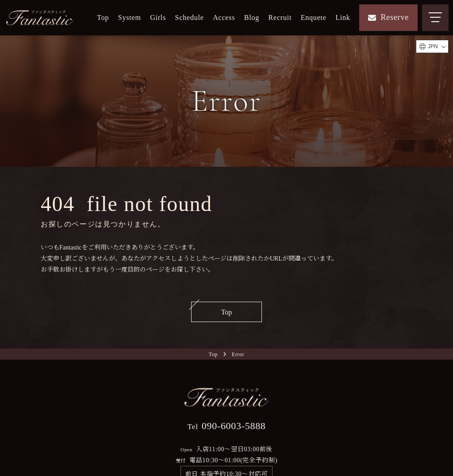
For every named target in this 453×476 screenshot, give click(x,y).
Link (343, 17)
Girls (158, 17)
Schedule (190, 17)
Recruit (280, 17)
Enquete (314, 17)
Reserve (388, 17)
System (130, 17)
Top (103, 17)
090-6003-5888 (226, 426)
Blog (252, 17)
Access (224, 17)
